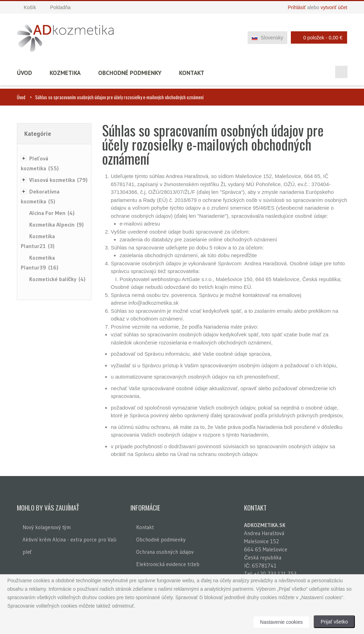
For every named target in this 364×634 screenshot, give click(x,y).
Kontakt (192, 73)
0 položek (317, 37)
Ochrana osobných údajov (165, 552)
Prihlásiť (297, 7)
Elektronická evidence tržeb (168, 564)
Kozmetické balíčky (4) (58, 279)
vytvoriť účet (334, 7)
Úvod (24, 73)
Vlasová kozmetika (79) (58, 180)
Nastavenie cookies (281, 622)
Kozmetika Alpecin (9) (56, 224)
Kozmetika (65, 73)
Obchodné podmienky (130, 73)
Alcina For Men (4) (52, 213)
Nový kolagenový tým (47, 527)
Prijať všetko (334, 622)
